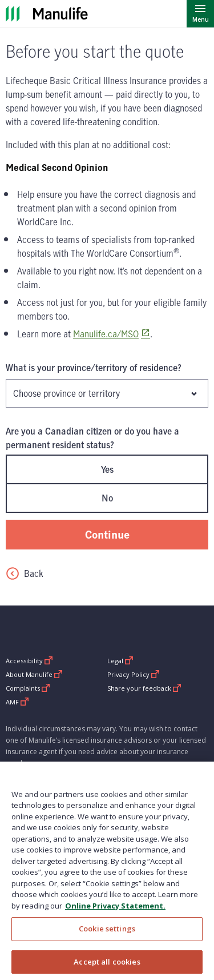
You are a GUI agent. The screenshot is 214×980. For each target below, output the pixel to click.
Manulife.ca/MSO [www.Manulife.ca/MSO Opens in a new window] (106, 334)
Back (25, 573)
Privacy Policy (134, 674)
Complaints (28, 688)
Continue (107, 534)
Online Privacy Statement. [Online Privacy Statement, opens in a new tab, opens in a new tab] (115, 912)
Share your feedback (144, 688)
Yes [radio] (107, 469)
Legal (120, 661)
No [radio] (107, 498)
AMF (17, 702)
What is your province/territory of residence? (94, 368)
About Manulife (34, 674)
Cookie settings (107, 935)
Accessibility (29, 661)
